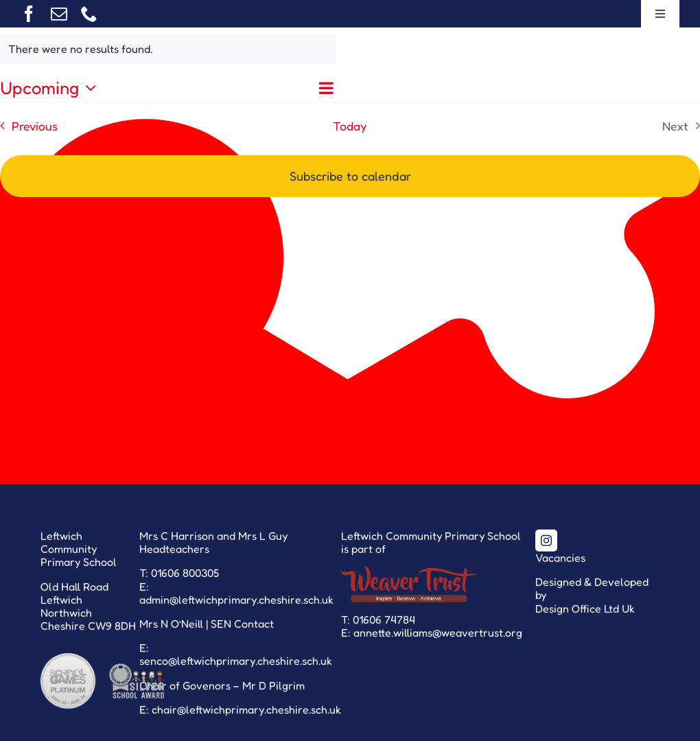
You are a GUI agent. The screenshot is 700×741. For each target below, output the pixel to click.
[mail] (59, 14)
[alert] (168, 49)
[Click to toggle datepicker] (51, 88)
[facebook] (29, 14)
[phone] (89, 14)
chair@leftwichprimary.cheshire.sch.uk (246, 709)
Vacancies (560, 558)
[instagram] (546, 540)
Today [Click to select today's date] (350, 126)
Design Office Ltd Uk (585, 608)
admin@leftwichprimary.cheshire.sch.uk (236, 600)
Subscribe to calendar (350, 176)
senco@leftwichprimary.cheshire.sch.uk (236, 661)
